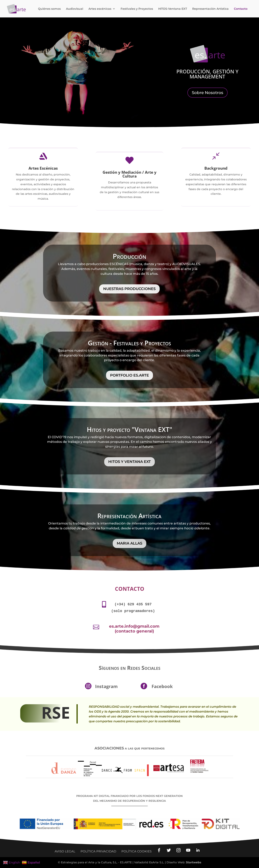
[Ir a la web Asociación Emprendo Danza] (64, 775)
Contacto (241, 9)
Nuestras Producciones (129, 289)
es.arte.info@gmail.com (134, 626)
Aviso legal (65, 851)
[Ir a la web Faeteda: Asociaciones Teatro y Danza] (199, 775)
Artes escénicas (100, 9)
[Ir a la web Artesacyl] (169, 775)
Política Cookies (136, 851)
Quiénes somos (49, 9)
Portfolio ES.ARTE (129, 375)
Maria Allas (129, 543)
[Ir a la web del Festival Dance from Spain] (125, 775)
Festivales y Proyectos (137, 9)
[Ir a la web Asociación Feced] (90, 775)
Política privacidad (98, 851)
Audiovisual (75, 9)
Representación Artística (210, 9)
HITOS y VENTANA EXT (129, 462)
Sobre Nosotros (208, 93)
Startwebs (194, 862)
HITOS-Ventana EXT (173, 9)
